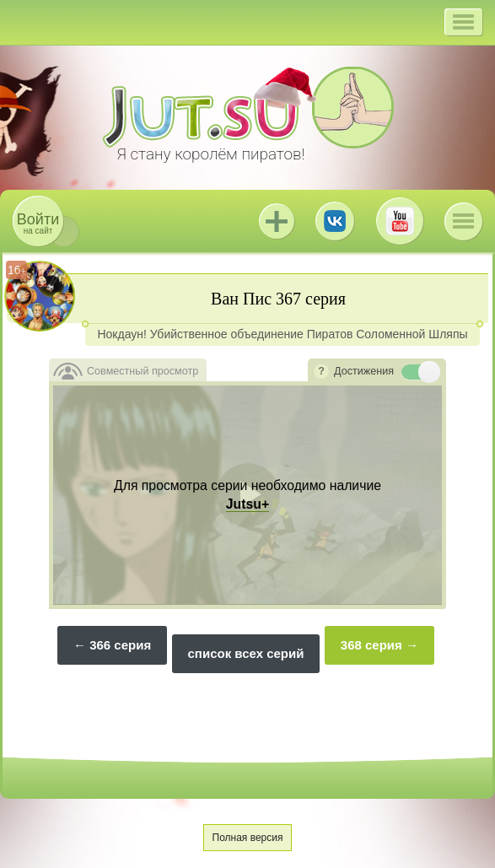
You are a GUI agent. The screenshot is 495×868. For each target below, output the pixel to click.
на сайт (38, 223)
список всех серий (246, 653)
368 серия (371, 645)
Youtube (400, 221)
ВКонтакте (335, 221)
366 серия (120, 645)
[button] (463, 22)
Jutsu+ (277, 221)
